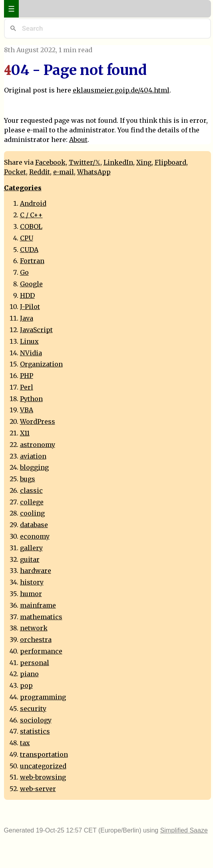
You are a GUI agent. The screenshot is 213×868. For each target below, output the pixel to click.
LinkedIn (118, 162)
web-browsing (43, 777)
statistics (35, 731)
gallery (31, 548)
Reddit (40, 172)
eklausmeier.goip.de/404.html (121, 90)
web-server (38, 789)
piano (29, 674)
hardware (36, 571)
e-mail (64, 172)
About (78, 140)
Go (24, 272)
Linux (29, 341)
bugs (28, 479)
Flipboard (170, 162)
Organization (41, 364)
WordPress (38, 421)
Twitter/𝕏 (85, 162)
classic (31, 490)
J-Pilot (30, 307)
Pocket (15, 172)
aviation (33, 456)
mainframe (38, 605)
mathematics (41, 617)
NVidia (31, 353)
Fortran (32, 261)
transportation (44, 754)
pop (26, 685)
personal (35, 663)
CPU (27, 238)
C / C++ (31, 215)
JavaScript (36, 330)
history (32, 582)
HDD (27, 295)
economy (35, 536)
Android (33, 203)
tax (25, 743)
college (32, 502)
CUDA (29, 250)
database (34, 525)
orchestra (36, 640)
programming (43, 697)
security (33, 709)
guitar (30, 559)
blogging (34, 467)
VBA (27, 410)
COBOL (31, 226)
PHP (27, 376)
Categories (23, 188)
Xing (144, 162)
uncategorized (43, 766)
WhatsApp (94, 172)
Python (31, 399)
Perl (27, 387)
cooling (32, 513)
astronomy (38, 445)
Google (31, 284)
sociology (36, 720)
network (34, 628)
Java (27, 318)
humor (31, 594)
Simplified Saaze (184, 830)
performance (41, 651)
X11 (25, 433)
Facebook (50, 162)
